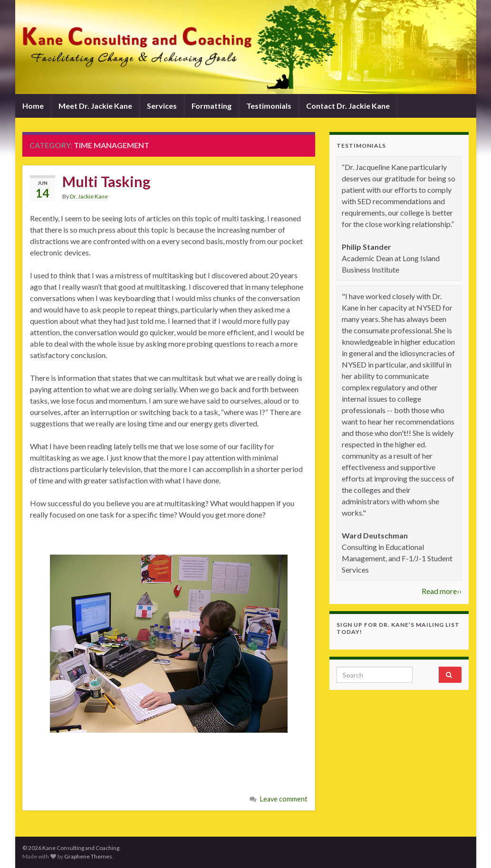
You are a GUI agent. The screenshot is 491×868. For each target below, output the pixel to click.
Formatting (212, 106)
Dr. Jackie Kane (89, 196)
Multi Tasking (106, 181)
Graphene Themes (88, 856)
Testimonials (269, 106)
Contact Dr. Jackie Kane (348, 106)
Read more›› (442, 591)
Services (162, 106)
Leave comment (284, 799)
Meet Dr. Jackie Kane (95, 106)
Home (33, 106)
